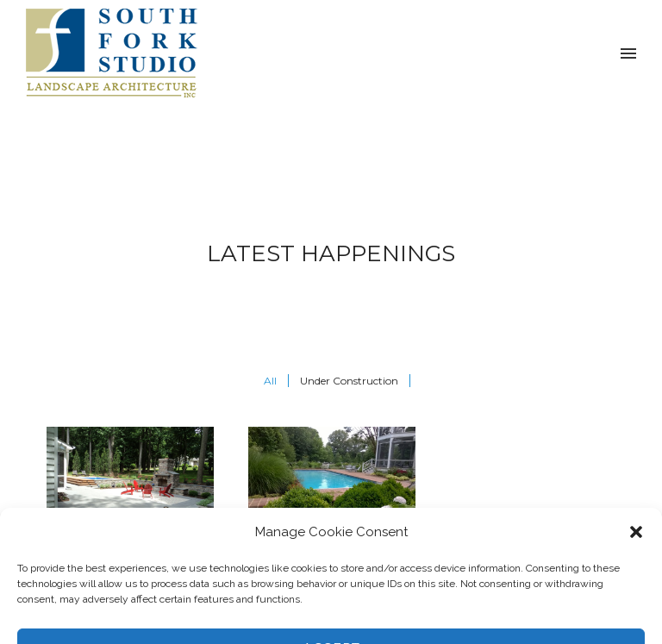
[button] (636, 635)
